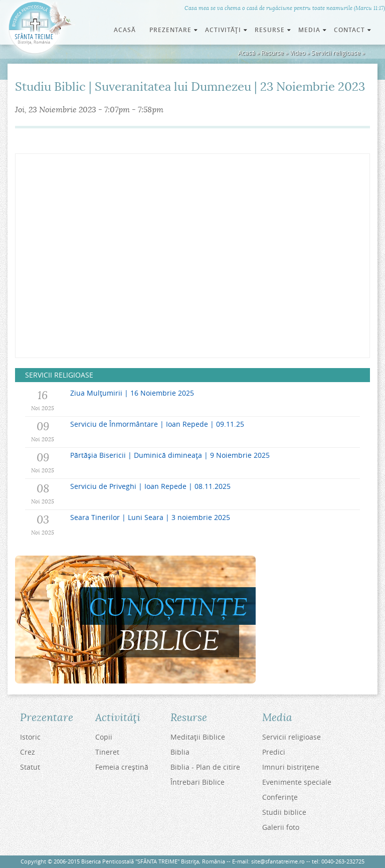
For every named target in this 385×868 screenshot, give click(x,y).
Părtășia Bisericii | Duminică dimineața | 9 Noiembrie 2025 (170, 455)
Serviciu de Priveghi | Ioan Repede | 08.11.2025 (150, 486)
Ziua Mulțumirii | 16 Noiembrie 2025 (132, 393)
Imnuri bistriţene (291, 767)
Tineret (107, 752)
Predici (274, 752)
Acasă (125, 30)
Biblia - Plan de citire (205, 767)
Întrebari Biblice (198, 782)
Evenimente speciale (297, 782)
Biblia (180, 752)
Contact (353, 30)
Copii (104, 737)
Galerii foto (281, 827)
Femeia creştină (122, 767)
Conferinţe (280, 797)
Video (298, 53)
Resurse (272, 53)
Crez (28, 752)
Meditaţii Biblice (198, 737)
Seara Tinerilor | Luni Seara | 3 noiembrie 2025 (150, 517)
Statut (30, 767)
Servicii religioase (336, 53)
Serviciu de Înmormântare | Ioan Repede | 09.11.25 (157, 424)
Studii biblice (284, 812)
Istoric (30, 737)
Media (313, 30)
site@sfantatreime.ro (278, 861)
